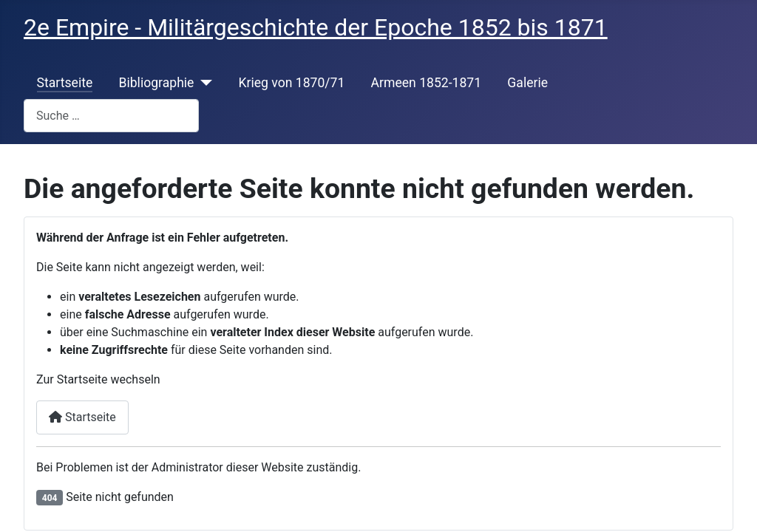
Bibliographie (156, 83)
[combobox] (111, 116)
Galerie (527, 83)
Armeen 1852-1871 (427, 83)
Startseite (65, 83)
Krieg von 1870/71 (291, 83)
